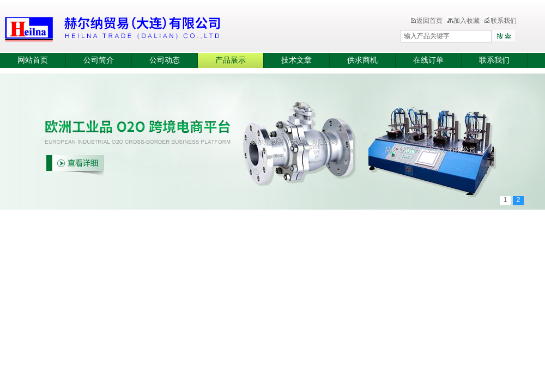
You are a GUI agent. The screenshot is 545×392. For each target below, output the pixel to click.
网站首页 (33, 60)
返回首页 (426, 21)
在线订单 (428, 60)
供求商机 (362, 60)
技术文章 (296, 60)
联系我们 (500, 21)
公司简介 (99, 60)
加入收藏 (463, 21)
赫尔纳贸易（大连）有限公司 (177, 27)
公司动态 (165, 60)
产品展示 (231, 60)
